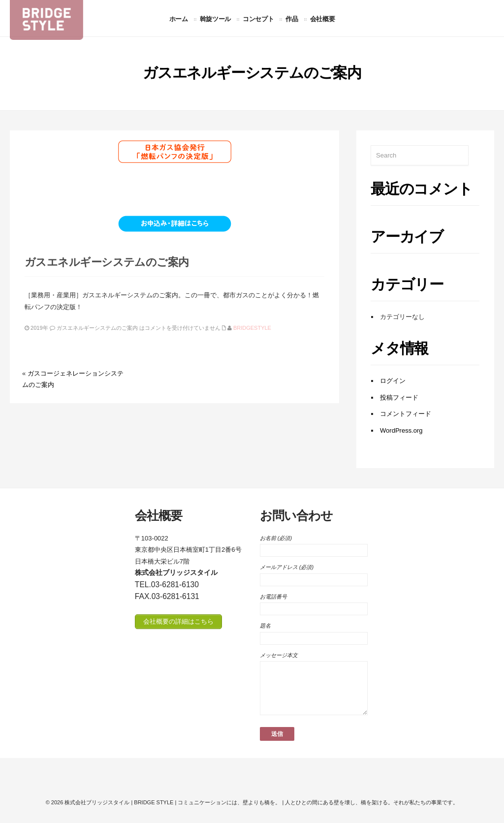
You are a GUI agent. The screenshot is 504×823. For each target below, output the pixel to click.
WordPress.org (401, 430)
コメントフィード (406, 414)
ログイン (393, 381)
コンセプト (258, 19)
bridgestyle (252, 328)
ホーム (179, 19)
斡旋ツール (215, 19)
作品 (292, 19)
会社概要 (323, 19)
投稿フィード (399, 397)
